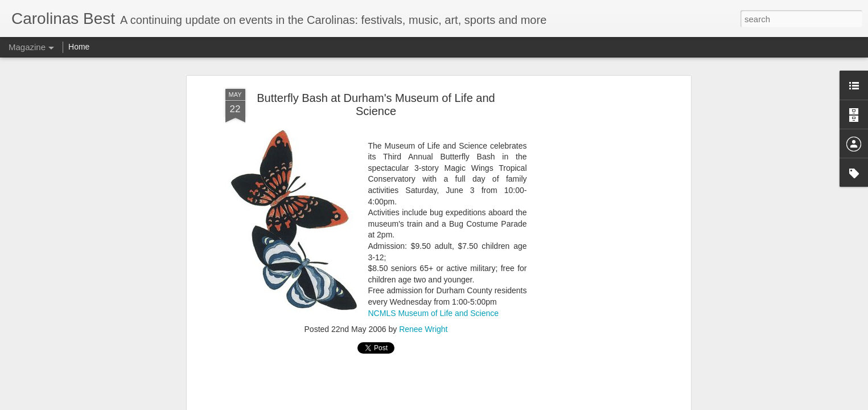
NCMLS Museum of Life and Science (434, 313)
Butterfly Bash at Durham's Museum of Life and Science (376, 104)
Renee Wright (423, 329)
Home (79, 47)
